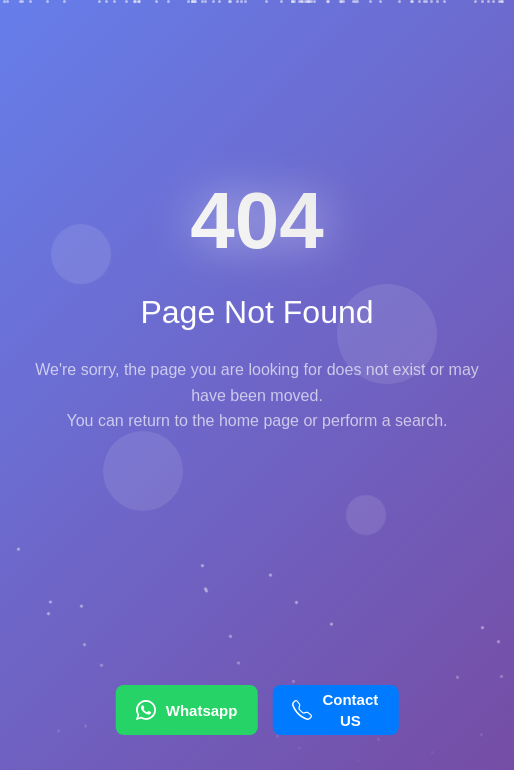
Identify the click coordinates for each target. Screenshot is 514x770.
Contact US (335, 710)
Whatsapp (187, 710)
